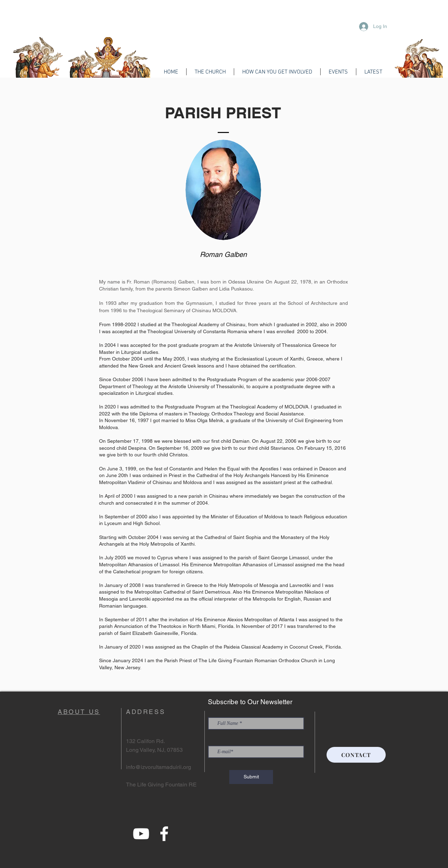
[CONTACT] (356, 755)
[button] (210, 72)
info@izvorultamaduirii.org (159, 767)
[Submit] (251, 777)
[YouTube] (141, 834)
